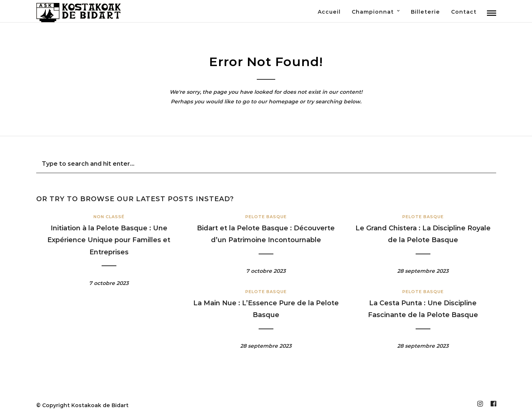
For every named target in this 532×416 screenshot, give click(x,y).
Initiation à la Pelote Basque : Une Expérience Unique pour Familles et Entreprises (109, 240)
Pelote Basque (266, 217)
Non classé (109, 217)
